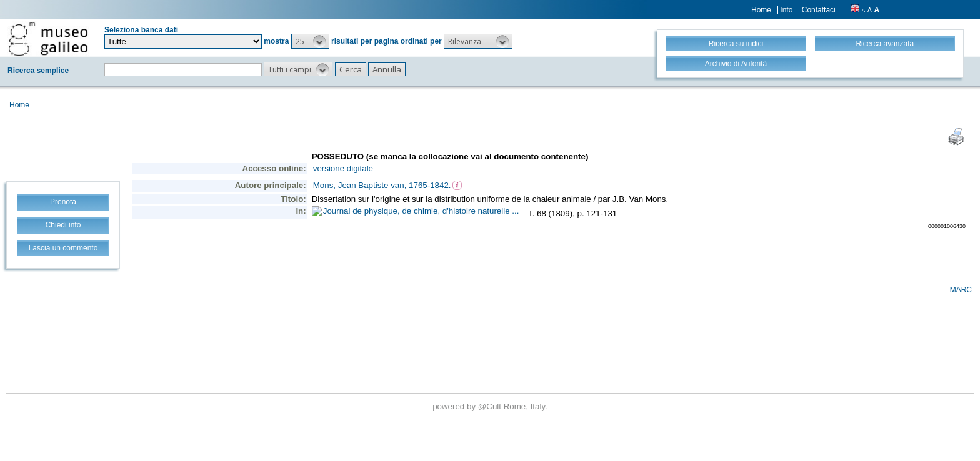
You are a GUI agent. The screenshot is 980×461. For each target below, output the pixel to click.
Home (761, 10)
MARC (961, 290)
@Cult (491, 406)
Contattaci (819, 10)
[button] (310, 41)
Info (786, 10)
